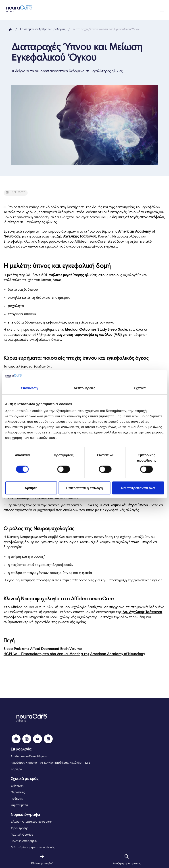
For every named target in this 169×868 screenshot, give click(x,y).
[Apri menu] (162, 10)
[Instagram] (27, 739)
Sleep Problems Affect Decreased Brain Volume (43, 649)
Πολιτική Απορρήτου (24, 841)
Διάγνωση (17, 786)
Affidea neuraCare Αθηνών (29, 757)
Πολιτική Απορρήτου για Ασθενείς (33, 848)
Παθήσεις (17, 799)
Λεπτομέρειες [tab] (84, 388)
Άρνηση (31, 488)
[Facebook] (16, 739)
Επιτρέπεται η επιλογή (85, 488)
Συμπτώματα (19, 805)
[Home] (10, 30)
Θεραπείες (18, 792)
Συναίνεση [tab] (29, 388)
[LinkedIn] (48, 739)
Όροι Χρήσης (19, 828)
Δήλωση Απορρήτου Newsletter (31, 822)
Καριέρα (16, 769)
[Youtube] (38, 739)
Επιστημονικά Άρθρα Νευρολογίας (43, 29)
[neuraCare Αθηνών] (18, 8)
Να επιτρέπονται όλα (138, 488)
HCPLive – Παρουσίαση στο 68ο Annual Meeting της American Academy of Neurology (74, 654)
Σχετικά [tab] (140, 388)
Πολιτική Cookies (22, 835)
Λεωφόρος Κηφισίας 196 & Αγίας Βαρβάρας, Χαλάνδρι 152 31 (51, 763)
